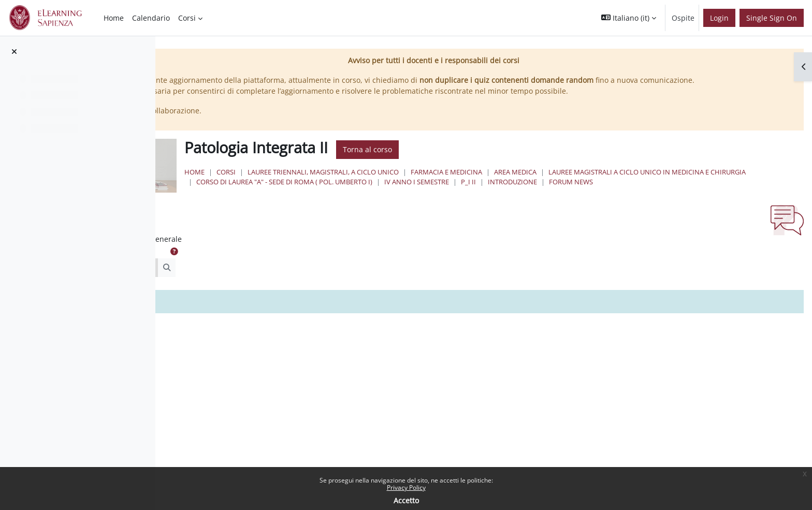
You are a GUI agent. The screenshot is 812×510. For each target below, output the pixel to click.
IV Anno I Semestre (752, 193)
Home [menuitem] (114, 18)
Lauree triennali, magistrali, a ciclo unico (450, 183)
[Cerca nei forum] (256, 289)
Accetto (406, 500)
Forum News (433, 203)
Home (321, 183)
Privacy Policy (406, 487)
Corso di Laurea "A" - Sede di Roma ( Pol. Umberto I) (620, 193)
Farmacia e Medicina (573, 183)
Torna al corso (494, 161)
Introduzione (374, 203)
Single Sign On (772, 18)
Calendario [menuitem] (151, 18)
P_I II (330, 203)
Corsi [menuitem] (187, 18)
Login (719, 18)
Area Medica (642, 183)
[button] (629, 18)
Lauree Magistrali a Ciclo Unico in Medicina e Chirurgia (421, 193)
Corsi (352, 183)
